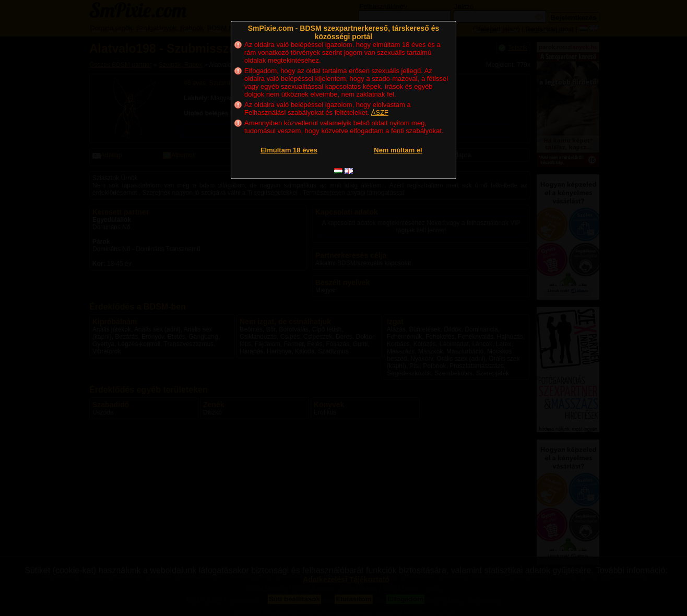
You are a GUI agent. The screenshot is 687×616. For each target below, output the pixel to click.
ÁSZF (380, 112)
